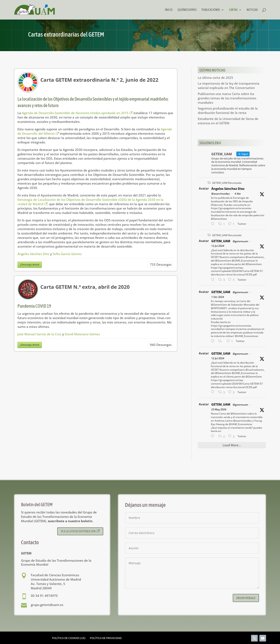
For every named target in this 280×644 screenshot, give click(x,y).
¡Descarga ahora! (30, 265)
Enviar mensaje (246, 598)
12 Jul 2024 (218, 246)
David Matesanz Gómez (82, 334)
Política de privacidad (106, 638)
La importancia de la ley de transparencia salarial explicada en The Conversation (229, 86)
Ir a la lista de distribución (80, 531)
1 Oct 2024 (218, 297)
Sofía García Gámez (67, 254)
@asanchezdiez (221, 194)
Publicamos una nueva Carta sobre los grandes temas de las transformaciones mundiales (227, 98)
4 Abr (238, 194)
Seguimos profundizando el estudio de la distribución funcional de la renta (228, 110)
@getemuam (240, 241)
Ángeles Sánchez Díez (33, 254)
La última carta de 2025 (215, 78)
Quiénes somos (187, 10)
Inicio (169, 10)
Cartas (233, 10)
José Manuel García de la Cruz (39, 334)
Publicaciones (211, 10)
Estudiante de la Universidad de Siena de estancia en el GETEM (228, 121)
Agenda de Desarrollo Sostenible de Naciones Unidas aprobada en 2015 (77, 113)
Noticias (252, 10)
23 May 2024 (219, 409)
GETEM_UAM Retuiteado (227, 183)
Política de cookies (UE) (69, 638)
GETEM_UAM (221, 241)
